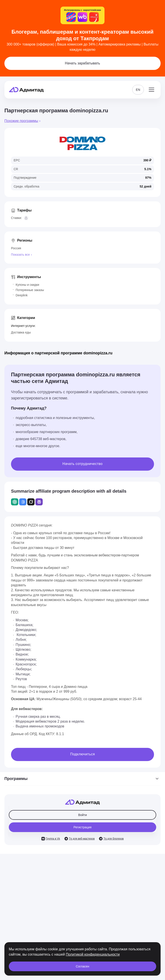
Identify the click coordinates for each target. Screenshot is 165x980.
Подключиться (82, 754)
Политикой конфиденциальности (93, 954)
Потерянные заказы (30, 290)
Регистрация (82, 827)
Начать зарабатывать (82, 63)
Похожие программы (21, 121)
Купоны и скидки (27, 285)
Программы (82, 779)
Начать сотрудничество (83, 464)
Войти (82, 815)
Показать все (20, 255)
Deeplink (22, 295)
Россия (16, 248)
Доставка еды (21, 332)
